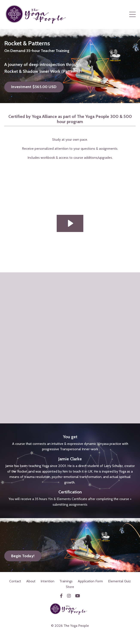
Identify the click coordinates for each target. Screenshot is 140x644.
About (31, 581)
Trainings (66, 581)
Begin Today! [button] (23, 556)
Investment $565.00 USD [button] (34, 87)
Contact (15, 581)
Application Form (90, 581)
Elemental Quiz (119, 581)
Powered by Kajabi (70, 633)
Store (70, 587)
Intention (47, 581)
